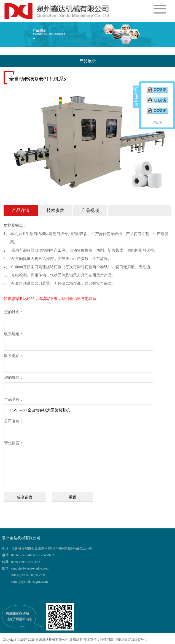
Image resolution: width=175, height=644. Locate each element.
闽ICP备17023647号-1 (131, 640)
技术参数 (55, 210)
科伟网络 (107, 640)
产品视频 (90, 210)
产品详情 (21, 210)
